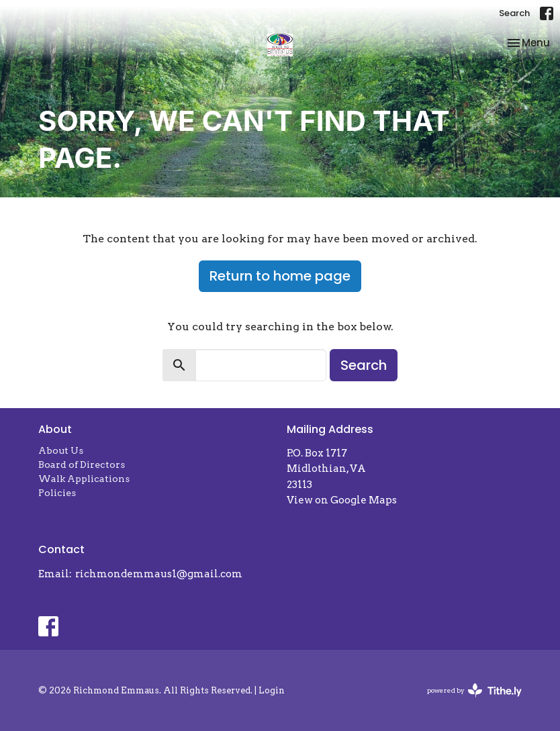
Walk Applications (84, 479)
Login (272, 690)
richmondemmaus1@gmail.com (159, 574)
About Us (61, 450)
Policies (57, 493)
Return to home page (280, 276)
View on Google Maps (342, 500)
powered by (474, 690)
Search (514, 13)
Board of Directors (82, 465)
